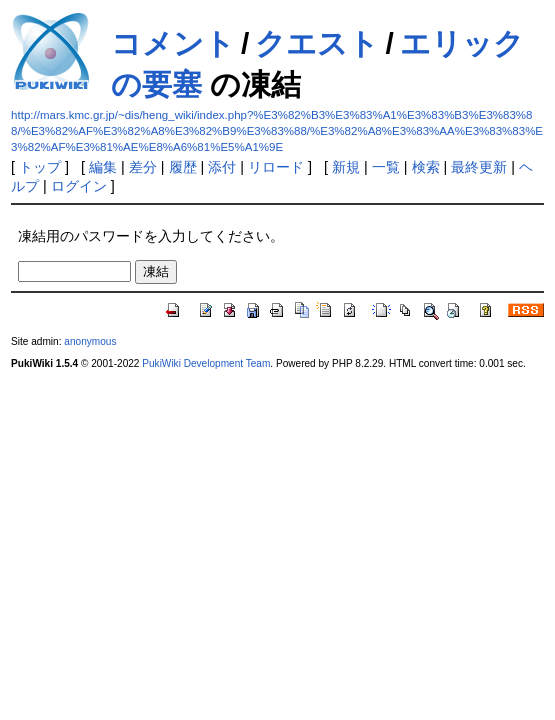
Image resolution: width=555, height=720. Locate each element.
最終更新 (479, 167)
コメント (173, 43)
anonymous (90, 341)
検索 (426, 167)
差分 (143, 167)
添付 (222, 167)
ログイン (79, 186)
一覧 (386, 167)
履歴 (183, 167)
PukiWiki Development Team (206, 363)
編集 (103, 167)
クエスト (317, 43)
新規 (346, 167)
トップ (40, 167)
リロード (276, 167)
